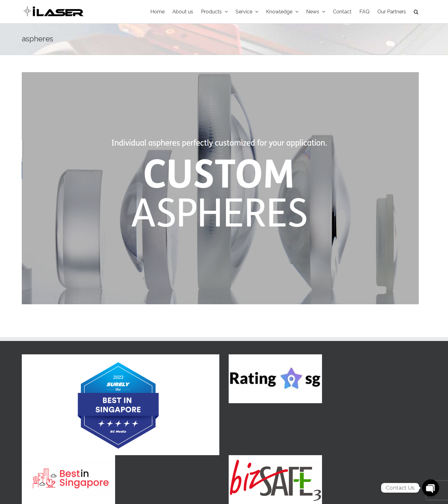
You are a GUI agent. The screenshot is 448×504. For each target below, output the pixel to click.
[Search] (416, 12)
